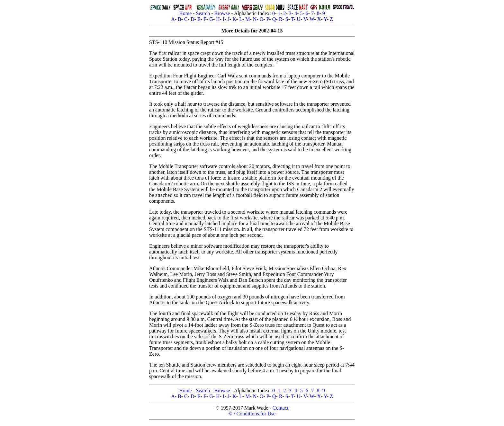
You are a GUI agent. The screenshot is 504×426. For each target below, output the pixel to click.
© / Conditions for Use (252, 414)
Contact (281, 408)
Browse (222, 13)
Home (185, 13)
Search (203, 13)
